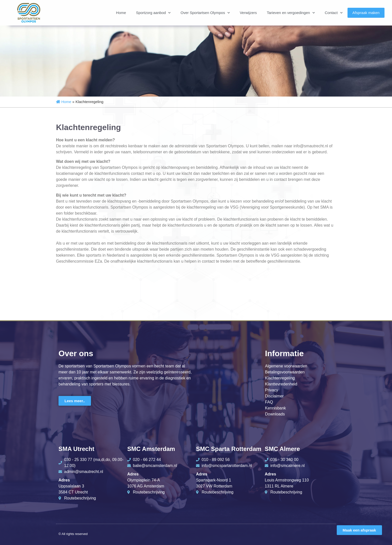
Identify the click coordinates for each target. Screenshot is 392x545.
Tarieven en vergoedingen (291, 13)
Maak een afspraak (359, 530)
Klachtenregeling (280, 378)
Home (121, 13)
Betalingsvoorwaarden (285, 372)
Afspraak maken (366, 13)
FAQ (269, 402)
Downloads (275, 414)
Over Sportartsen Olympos (205, 13)
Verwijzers (248, 13)
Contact (334, 13)
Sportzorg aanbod (153, 13)
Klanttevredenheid (281, 384)
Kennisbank (275, 408)
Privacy (271, 390)
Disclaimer (274, 396)
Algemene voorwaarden (286, 366)
